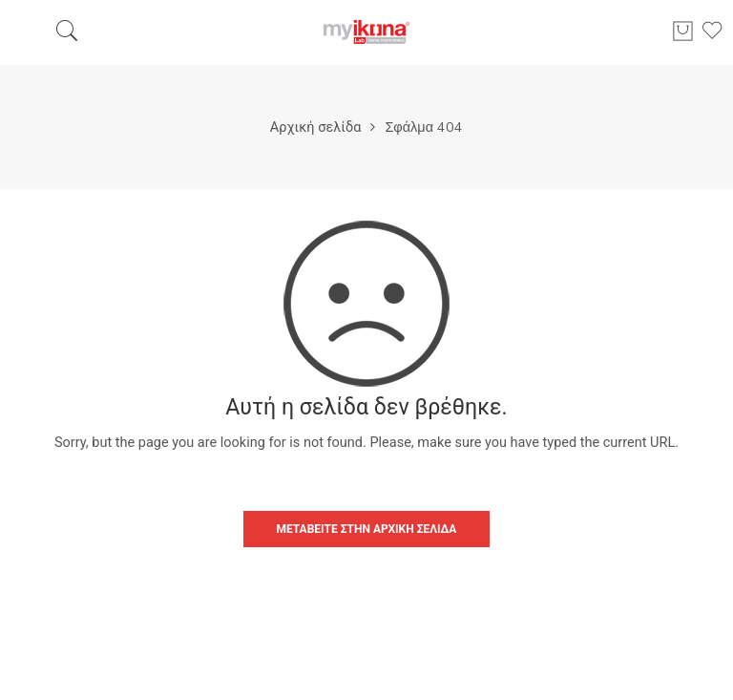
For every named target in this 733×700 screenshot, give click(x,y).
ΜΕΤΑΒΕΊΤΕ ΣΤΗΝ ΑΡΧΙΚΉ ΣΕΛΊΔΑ (367, 529)
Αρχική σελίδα (316, 127)
